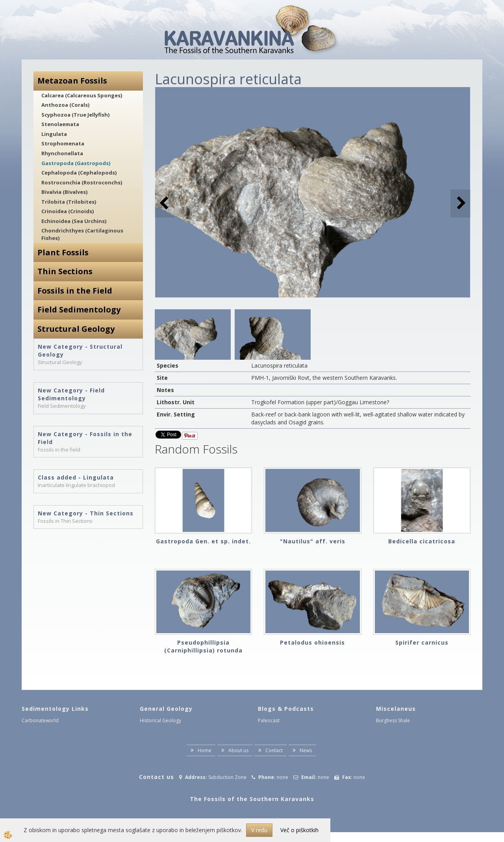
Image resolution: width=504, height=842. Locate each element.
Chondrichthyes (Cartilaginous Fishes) (82, 234)
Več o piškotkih (299, 830)
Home (205, 750)
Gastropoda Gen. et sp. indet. (203, 541)
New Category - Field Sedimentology (71, 394)
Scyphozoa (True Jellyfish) (75, 115)
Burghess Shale (393, 720)
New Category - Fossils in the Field (85, 438)
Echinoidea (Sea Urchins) (74, 221)
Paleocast (269, 720)
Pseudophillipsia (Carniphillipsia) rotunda (203, 646)
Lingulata (54, 134)
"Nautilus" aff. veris (313, 541)
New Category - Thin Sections (86, 513)
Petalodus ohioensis (312, 642)
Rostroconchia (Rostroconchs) (82, 182)
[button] (460, 204)
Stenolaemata (60, 124)
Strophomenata (63, 143)
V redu (259, 830)
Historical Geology (160, 720)
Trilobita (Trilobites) (69, 202)
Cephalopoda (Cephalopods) (79, 173)
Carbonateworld (40, 720)
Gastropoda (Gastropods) (76, 163)
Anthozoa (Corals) (65, 105)
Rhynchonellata (62, 153)
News (306, 750)
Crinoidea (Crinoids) (68, 211)
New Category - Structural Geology (80, 350)
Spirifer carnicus (422, 642)
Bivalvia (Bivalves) (64, 192)
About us (238, 750)
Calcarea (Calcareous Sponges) (82, 95)
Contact (274, 750)
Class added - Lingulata (76, 477)
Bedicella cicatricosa (422, 541)
